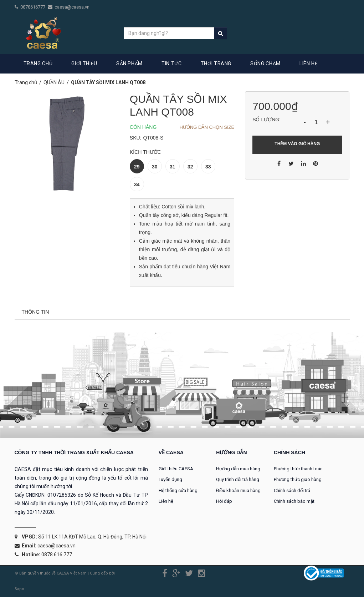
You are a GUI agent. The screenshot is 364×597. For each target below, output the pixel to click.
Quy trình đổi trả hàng (238, 479)
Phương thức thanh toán (298, 469)
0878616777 (33, 7)
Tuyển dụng (170, 479)
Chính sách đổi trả (292, 490)
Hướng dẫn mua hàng (238, 469)
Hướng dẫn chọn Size (207, 127)
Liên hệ (166, 501)
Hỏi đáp (224, 501)
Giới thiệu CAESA (176, 469)
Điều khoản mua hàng (238, 490)
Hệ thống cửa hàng (178, 490)
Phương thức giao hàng (298, 479)
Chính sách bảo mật (294, 501)
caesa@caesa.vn (72, 7)
